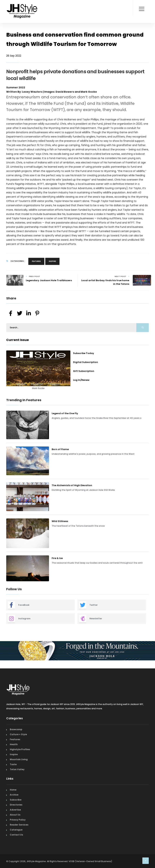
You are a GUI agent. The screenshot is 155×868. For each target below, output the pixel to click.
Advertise (15, 810)
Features (36, 261)
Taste (13, 764)
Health (14, 744)
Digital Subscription (86, 362)
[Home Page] (22, 6)
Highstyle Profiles (20, 749)
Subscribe (16, 800)
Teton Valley (17, 769)
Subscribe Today (84, 353)
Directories (16, 805)
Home (13, 790)
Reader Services (19, 825)
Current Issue (18, 340)
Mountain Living (19, 759)
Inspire (52, 261)
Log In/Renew (81, 380)
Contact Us (16, 835)
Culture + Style (18, 734)
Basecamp (16, 729)
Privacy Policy (18, 820)
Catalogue (16, 830)
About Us (15, 815)
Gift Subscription (84, 371)
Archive (14, 795)
